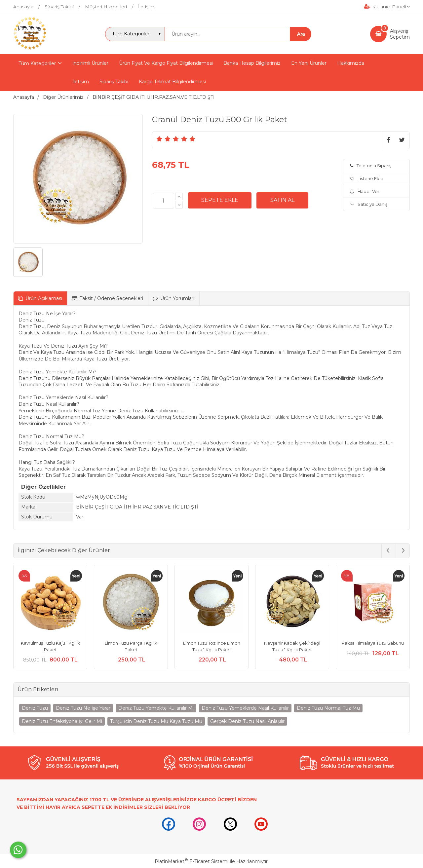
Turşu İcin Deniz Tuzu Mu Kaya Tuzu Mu (156, 721)
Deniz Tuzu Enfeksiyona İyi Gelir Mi (62, 721)
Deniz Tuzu (35, 708)
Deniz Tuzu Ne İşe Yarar (83, 708)
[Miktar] (164, 201)
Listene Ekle (367, 178)
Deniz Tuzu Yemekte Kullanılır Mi (156, 708)
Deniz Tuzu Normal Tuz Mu (328, 708)
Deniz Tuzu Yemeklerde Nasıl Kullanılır (245, 708)
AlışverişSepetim (400, 34)
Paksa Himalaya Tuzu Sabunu (373, 643)
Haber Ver (365, 191)
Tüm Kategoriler (37, 63)
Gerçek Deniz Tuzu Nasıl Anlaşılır (247, 721)
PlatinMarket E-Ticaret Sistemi (192, 861)
